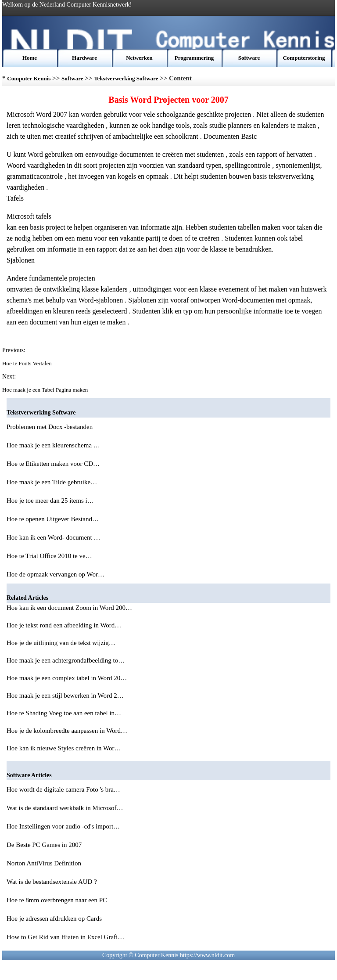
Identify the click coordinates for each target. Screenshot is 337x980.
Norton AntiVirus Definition (45, 863)
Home (30, 58)
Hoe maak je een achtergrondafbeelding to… (66, 660)
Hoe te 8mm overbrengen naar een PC (58, 900)
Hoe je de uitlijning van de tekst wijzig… (61, 643)
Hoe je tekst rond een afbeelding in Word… (64, 625)
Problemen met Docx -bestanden (50, 427)
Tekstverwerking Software (126, 78)
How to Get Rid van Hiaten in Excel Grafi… (65, 937)
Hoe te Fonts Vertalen (28, 363)
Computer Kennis (29, 78)
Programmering (194, 58)
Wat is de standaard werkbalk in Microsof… (65, 808)
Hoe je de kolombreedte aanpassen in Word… (67, 731)
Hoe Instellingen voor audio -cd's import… (63, 826)
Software (249, 58)
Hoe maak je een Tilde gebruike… (52, 482)
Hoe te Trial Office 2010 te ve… (49, 556)
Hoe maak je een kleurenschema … (53, 445)
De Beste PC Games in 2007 (45, 845)
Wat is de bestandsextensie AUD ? (53, 882)
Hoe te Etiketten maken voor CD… (53, 464)
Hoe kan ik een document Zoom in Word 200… (69, 608)
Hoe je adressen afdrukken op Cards (55, 919)
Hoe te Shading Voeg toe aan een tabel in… (64, 713)
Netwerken (139, 58)
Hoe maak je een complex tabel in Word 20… (67, 678)
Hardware (84, 58)
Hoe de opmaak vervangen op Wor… (56, 574)
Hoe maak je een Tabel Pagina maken (46, 390)
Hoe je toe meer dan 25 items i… (50, 501)
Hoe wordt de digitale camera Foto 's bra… (63, 789)
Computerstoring (304, 58)
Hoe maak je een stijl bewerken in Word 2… (65, 695)
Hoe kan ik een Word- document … (53, 537)
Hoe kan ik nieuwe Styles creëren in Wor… (64, 748)
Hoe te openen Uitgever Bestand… (53, 519)
